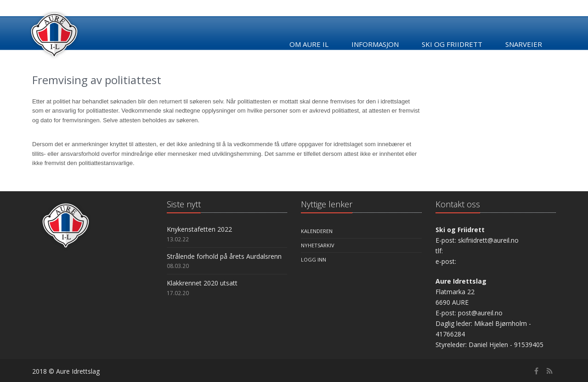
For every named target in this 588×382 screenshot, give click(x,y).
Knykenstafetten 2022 (199, 229)
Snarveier (524, 44)
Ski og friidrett (452, 44)
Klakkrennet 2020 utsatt (202, 283)
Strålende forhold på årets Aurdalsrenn (224, 256)
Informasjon (375, 44)
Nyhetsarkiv (318, 245)
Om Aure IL (309, 44)
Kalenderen (317, 231)
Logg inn (314, 259)
